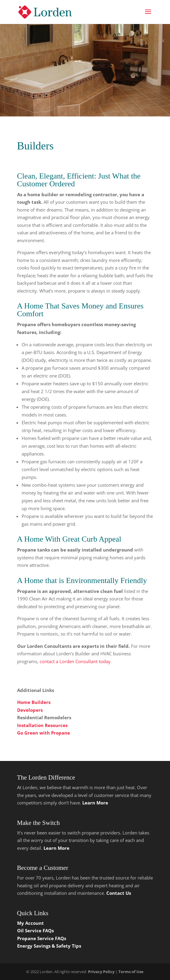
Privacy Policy (101, 972)
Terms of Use (131, 972)
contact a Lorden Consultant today (75, 661)
